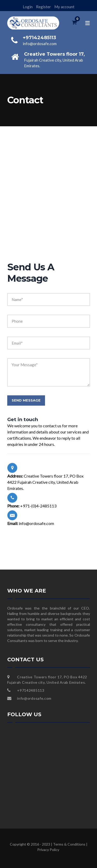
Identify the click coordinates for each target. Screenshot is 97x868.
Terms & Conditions (69, 844)
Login (28, 7)
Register (43, 7)
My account (64, 7)
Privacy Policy (48, 850)
